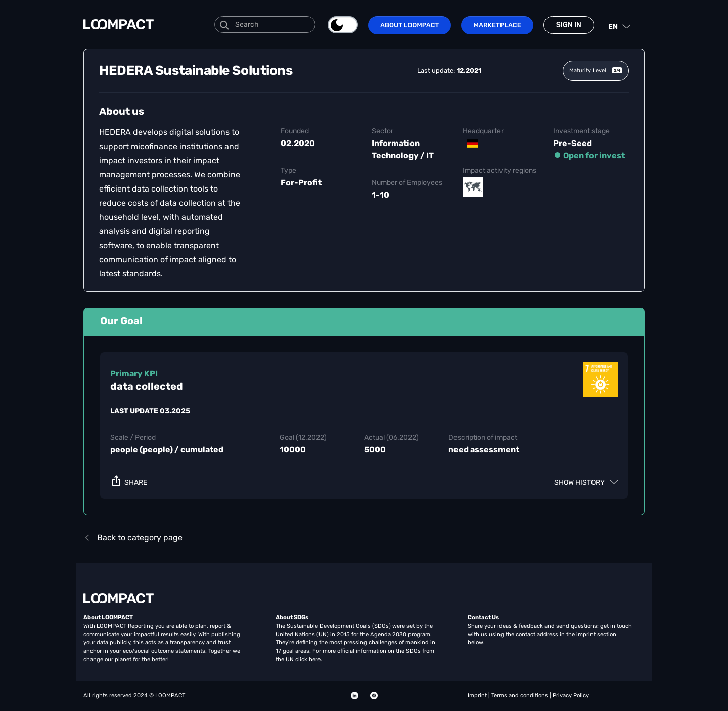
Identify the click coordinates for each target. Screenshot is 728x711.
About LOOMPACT (409, 25)
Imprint (478, 696)
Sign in (569, 25)
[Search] (265, 25)
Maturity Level (596, 70)
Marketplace (497, 25)
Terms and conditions (520, 696)
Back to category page (133, 537)
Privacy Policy (571, 696)
